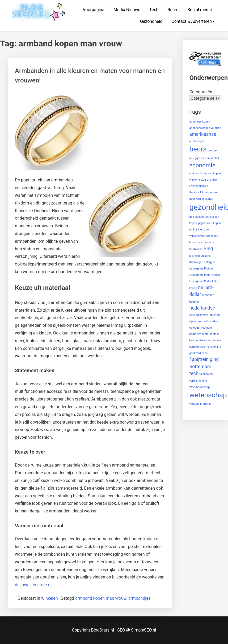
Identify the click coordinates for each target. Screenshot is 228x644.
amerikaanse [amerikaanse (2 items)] (203, 134)
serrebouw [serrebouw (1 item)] (214, 340)
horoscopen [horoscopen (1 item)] (197, 242)
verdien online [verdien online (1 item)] (198, 381)
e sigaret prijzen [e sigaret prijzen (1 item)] (208, 180)
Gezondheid (151, 21)
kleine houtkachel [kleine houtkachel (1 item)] (200, 256)
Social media (200, 10)
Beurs (173, 10)
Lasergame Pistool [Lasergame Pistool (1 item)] (201, 281)
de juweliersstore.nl (33, 585)
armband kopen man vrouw (101, 598)
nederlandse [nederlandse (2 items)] (202, 308)
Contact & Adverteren (192, 21)
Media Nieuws (127, 10)
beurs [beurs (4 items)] (198, 149)
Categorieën (201, 92)
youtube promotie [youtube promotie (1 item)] (200, 404)
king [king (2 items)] (209, 249)
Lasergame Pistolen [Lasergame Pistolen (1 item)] (202, 269)
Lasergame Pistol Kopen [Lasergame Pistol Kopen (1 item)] (204, 275)
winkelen (49, 598)
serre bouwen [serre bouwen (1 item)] (198, 347)
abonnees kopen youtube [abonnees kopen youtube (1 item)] (205, 128)
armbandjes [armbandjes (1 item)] (197, 141)
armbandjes (140, 598)
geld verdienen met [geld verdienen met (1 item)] (201, 199)
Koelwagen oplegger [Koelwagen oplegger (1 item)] (202, 262)
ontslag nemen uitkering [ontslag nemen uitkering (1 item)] (204, 315)
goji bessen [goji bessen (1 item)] (196, 217)
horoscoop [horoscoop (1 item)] (212, 236)
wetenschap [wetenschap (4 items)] (208, 395)
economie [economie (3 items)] (202, 165)
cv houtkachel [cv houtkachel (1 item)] (210, 158)
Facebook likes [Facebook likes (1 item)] (199, 186)
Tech (154, 10)
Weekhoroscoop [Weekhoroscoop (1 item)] (199, 387)
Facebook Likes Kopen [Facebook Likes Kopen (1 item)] (203, 192)
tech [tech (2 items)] (194, 373)
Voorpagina (94, 10)
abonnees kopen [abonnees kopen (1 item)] (200, 122)
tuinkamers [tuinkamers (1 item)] (206, 374)
